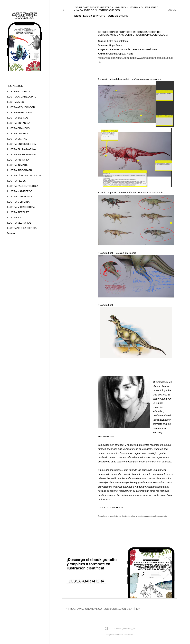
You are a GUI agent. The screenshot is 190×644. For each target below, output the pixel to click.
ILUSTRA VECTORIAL (19, 223)
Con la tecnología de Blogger (120, 629)
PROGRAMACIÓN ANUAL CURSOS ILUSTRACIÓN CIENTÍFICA (104, 609)
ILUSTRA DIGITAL (17, 139)
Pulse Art (11, 233)
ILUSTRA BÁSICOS (17, 118)
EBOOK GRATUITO (94, 16)
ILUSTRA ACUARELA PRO (22, 97)
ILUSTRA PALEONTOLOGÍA (22, 186)
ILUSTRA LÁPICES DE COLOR (24, 175)
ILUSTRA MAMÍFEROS (19, 191)
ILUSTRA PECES (16, 181)
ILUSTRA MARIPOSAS (19, 196)
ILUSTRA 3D (14, 217)
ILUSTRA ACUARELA (19, 91)
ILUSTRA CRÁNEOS (18, 128)
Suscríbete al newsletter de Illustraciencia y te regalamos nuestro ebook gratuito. (133, 516)
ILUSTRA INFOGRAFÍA (19, 170)
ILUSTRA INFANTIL (17, 165)
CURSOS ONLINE (118, 16)
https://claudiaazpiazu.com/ (114, 58)
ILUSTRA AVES (15, 102)
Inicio (77, 16)
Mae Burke (128, 635)
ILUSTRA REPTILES (18, 212)
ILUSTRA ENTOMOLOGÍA (21, 144)
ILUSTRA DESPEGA (18, 133)
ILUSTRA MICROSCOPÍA (21, 207)
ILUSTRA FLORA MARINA (21, 154)
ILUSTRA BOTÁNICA (18, 123)
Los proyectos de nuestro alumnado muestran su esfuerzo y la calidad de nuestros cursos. (116, 9)
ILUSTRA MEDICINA (18, 202)
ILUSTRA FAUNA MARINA (21, 149)
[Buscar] (172, 10)
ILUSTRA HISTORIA (18, 160)
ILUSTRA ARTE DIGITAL (20, 112)
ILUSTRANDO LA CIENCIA (22, 228)
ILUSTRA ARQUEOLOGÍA (21, 107)
